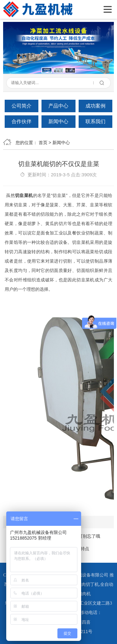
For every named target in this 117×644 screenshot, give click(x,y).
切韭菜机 (24, 195)
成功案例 (95, 106)
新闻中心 (58, 121)
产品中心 (58, 106)
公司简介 (22, 106)
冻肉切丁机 (88, 584)
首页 (43, 143)
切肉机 (84, 594)
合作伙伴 (22, 121)
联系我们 (95, 121)
